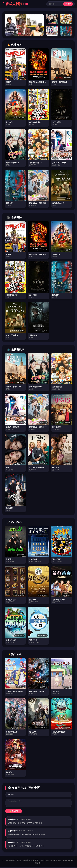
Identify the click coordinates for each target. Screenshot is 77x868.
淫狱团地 (56, 691)
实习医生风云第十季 (37, 468)
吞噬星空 (9, 772)
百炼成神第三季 (12, 732)
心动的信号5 (34, 559)
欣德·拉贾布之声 (58, 203)
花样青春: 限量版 (59, 600)
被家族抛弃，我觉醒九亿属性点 (38, 691)
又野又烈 (9, 508)
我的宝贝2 (10, 122)
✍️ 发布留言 (14, 812)
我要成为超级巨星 (13, 163)
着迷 (8, 468)
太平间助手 (56, 122)
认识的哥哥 (56, 559)
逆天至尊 (33, 732)
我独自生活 (33, 640)
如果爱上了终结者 (59, 163)
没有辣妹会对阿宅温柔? (38, 203)
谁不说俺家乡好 (35, 122)
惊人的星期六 (11, 600)
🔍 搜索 (68, 4)
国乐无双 (33, 600)
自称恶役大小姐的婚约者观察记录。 (15, 691)
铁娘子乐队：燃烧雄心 (37, 82)
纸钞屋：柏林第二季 (60, 82)
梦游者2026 (34, 335)
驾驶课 (8, 82)
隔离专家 (9, 203)
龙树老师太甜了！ (36, 163)
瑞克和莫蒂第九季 (59, 732)
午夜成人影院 (15, 4)
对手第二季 (56, 427)
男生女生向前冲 (12, 640)
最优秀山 (9, 559)
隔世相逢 (56, 468)
